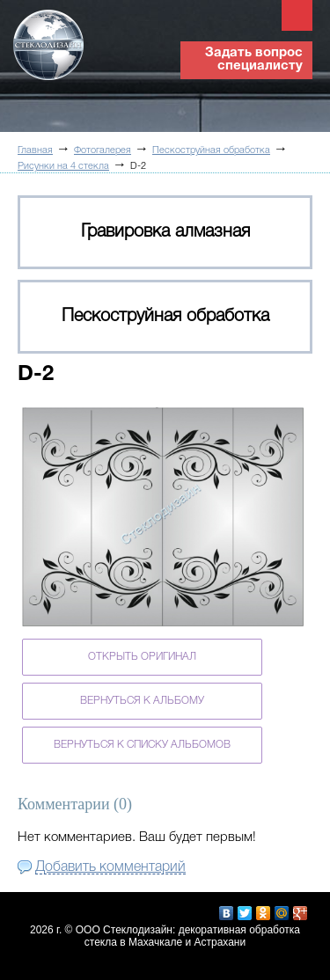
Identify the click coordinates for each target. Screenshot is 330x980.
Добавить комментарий (110, 867)
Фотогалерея (103, 150)
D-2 (138, 166)
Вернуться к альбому (142, 701)
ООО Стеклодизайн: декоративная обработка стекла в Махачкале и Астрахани (188, 936)
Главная (35, 150)
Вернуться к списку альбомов (142, 745)
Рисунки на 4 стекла (63, 166)
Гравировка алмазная (165, 232)
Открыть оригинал (142, 657)
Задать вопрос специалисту (254, 59)
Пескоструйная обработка (211, 150)
